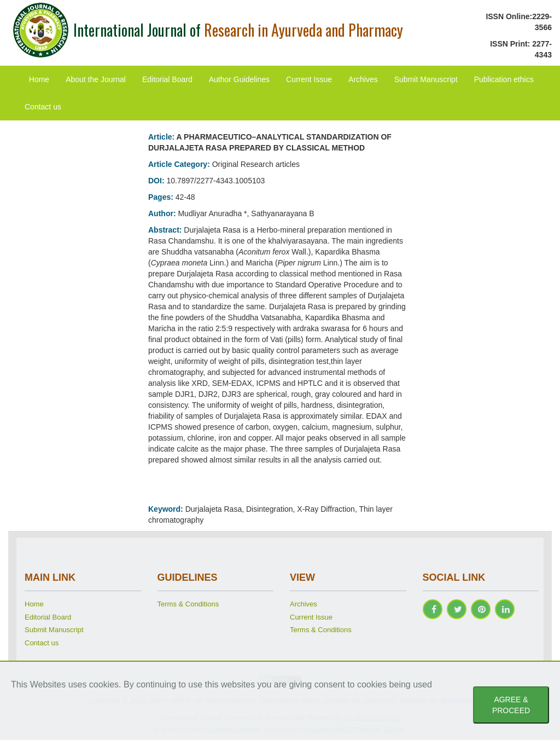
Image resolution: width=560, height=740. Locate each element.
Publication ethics (504, 79)
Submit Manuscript (426, 79)
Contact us (43, 107)
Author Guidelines (239, 79)
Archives (363, 79)
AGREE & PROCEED (511, 705)
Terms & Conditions (188, 604)
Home (39, 79)
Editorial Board (167, 79)
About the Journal (96, 79)
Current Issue (309, 79)
